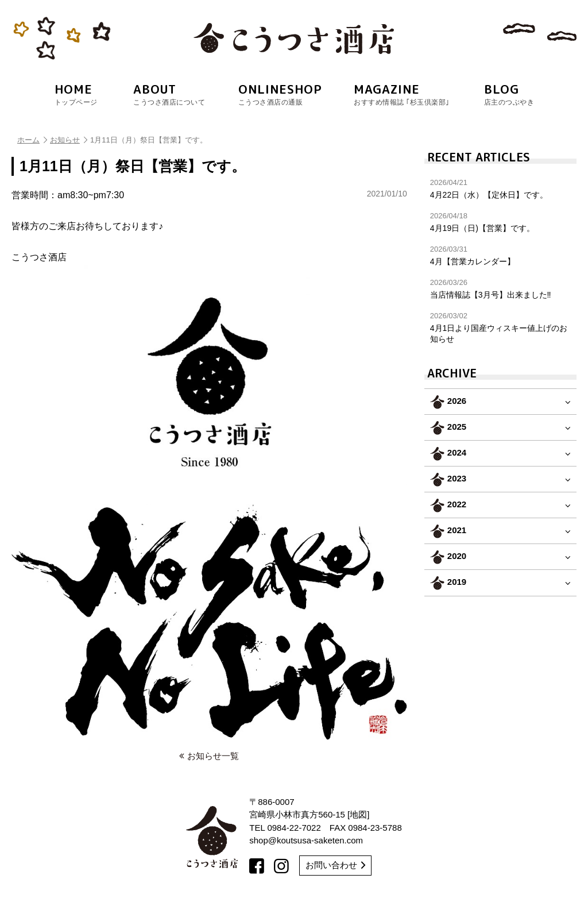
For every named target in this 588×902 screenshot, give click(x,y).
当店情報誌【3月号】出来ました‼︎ (500, 289)
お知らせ (69, 140)
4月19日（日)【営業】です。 (500, 222)
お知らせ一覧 (209, 756)
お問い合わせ (335, 865)
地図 (358, 814)
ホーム (32, 140)
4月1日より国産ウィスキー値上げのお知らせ (500, 327)
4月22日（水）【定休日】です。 (500, 189)
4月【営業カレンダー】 (500, 255)
